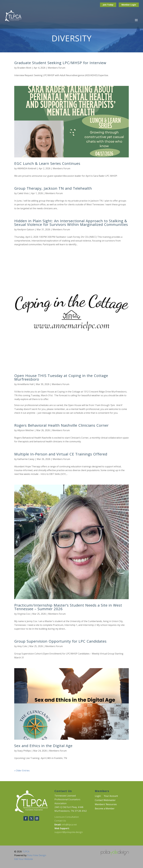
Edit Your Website (24, 859)
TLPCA (26, 852)
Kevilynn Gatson (26, 229)
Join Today (108, 5)
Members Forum (56, 68)
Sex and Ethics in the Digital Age (43, 746)
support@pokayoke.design (69, 832)
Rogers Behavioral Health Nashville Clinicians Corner (61, 425)
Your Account (111, 796)
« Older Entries (22, 771)
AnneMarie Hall (25, 384)
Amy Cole (22, 646)
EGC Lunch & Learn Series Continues (47, 163)
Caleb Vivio (23, 193)
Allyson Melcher (26, 430)
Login (133, 5)
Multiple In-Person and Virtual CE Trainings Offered (61, 454)
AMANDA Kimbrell (27, 168)
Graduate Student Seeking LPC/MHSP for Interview (60, 63)
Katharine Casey (26, 459)
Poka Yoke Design (37, 855)
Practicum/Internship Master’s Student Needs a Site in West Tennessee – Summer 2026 (68, 607)
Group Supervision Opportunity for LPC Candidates (60, 641)
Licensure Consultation (67, 817)
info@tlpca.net (69, 825)
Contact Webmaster (105, 800)
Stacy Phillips (24, 751)
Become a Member (105, 809)
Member (126, 5)
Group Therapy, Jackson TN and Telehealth (53, 188)
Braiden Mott (24, 68)
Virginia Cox (24, 614)
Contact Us (60, 821)
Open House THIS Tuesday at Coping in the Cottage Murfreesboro (61, 377)
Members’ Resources (106, 805)
